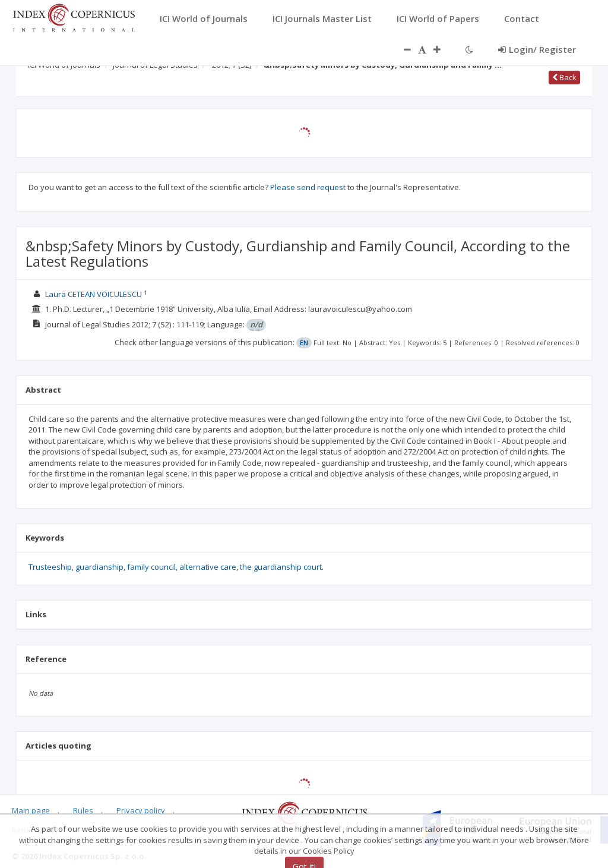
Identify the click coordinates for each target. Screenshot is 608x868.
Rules (83, 810)
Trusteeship (50, 567)
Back (564, 77)
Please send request (308, 187)
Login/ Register (537, 49)
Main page (31, 810)
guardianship (99, 567)
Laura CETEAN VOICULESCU (94, 294)
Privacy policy (141, 810)
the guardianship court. (282, 567)
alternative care (208, 567)
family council (151, 567)
